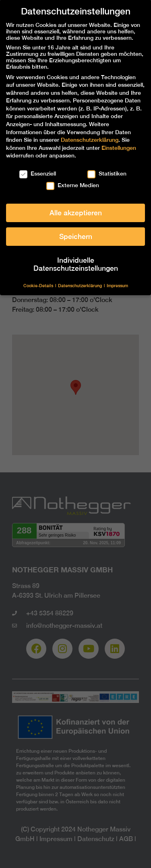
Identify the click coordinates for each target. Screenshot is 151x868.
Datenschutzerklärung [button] (81, 286)
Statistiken (107, 174)
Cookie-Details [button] (39, 286)
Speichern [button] (76, 236)
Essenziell (38, 174)
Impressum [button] (117, 286)
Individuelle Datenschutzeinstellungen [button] (76, 264)
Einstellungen (119, 148)
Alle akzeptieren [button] (76, 213)
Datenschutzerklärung (90, 140)
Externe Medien (73, 185)
